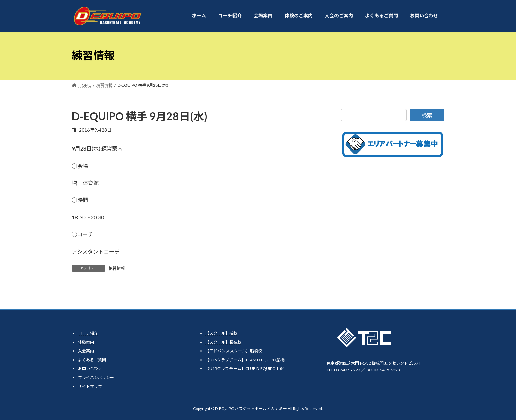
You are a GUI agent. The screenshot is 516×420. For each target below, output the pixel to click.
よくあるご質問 (92, 360)
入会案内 (86, 351)
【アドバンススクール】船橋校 (234, 351)
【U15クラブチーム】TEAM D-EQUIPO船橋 (245, 360)
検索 (427, 115)
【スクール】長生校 (223, 342)
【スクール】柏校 (221, 333)
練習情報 (117, 268)
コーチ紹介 (88, 333)
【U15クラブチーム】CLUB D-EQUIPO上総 (245, 369)
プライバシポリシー (96, 378)
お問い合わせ (90, 369)
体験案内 (86, 342)
